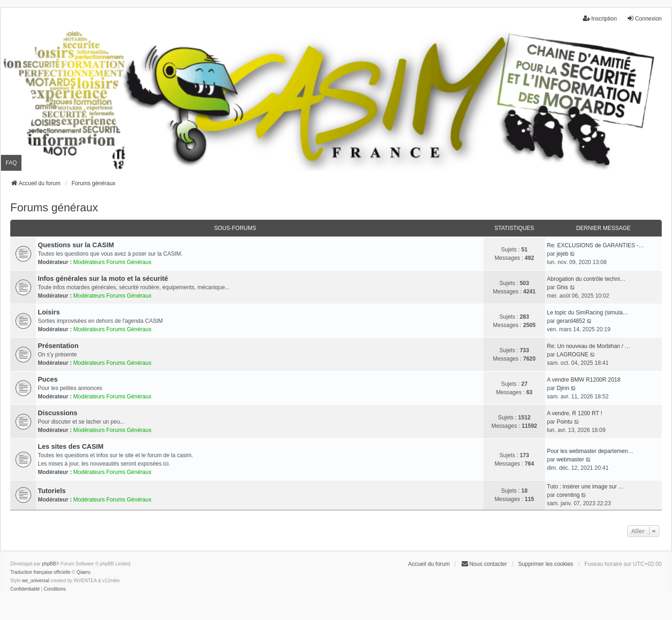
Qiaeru (84, 572)
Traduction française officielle (40, 572)
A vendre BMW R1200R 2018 (584, 380)
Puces (48, 379)
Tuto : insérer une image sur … (585, 487)
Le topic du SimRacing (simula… (588, 313)
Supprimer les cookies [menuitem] (546, 564)
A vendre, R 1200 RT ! (574, 413)
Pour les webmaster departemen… (590, 451)
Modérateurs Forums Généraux (112, 262)
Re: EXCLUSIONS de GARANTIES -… (595, 245)
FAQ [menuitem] (11, 163)
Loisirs (49, 312)
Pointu (565, 422)
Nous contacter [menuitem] (484, 564)
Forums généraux (54, 207)
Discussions (58, 413)
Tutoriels (52, 491)
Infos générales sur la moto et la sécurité (103, 279)
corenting (568, 495)
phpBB (49, 564)
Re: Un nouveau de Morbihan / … (589, 346)
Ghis (563, 287)
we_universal (35, 581)
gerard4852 (571, 321)
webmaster (570, 460)
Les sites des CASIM (71, 446)
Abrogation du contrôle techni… (586, 279)
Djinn (563, 388)
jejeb (563, 254)
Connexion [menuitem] (644, 18)
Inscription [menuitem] (600, 18)
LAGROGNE (573, 355)
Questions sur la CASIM (76, 245)
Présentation (58, 346)
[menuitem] (25, 589)
